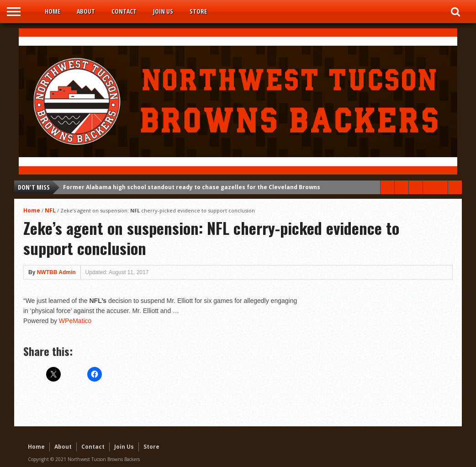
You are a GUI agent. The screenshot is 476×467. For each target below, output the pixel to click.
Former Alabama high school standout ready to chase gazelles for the (192, 187)
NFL (50, 210)
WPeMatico (75, 321)
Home (53, 11)
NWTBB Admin (56, 272)
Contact (124, 11)
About (86, 11)
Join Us (163, 11)
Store (198, 11)
